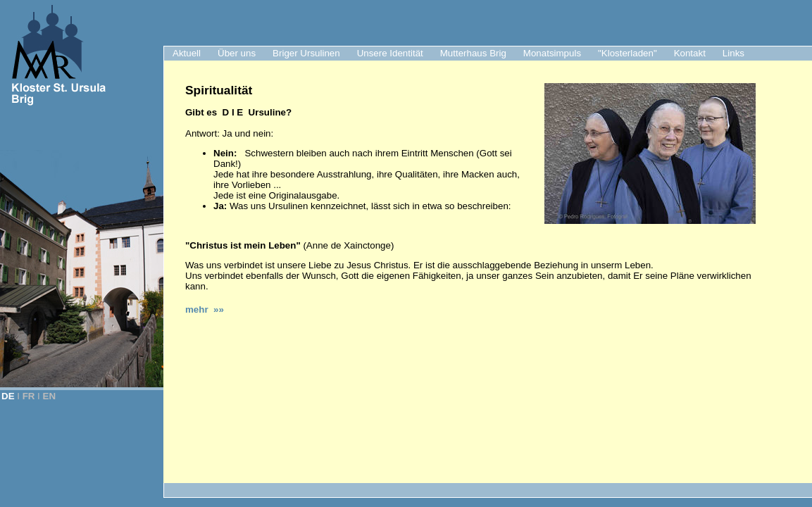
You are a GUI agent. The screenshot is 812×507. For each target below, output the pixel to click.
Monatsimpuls (552, 53)
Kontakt (690, 53)
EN (50, 396)
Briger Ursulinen (306, 53)
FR (29, 396)
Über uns (237, 53)
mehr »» (205, 309)
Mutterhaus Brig (473, 53)
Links (733, 53)
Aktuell (187, 53)
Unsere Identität (390, 53)
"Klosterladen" (627, 53)
